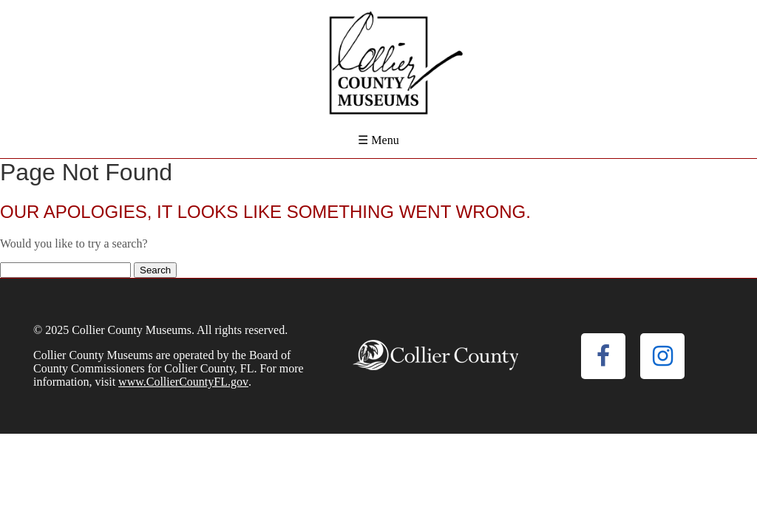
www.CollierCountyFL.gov (183, 382)
